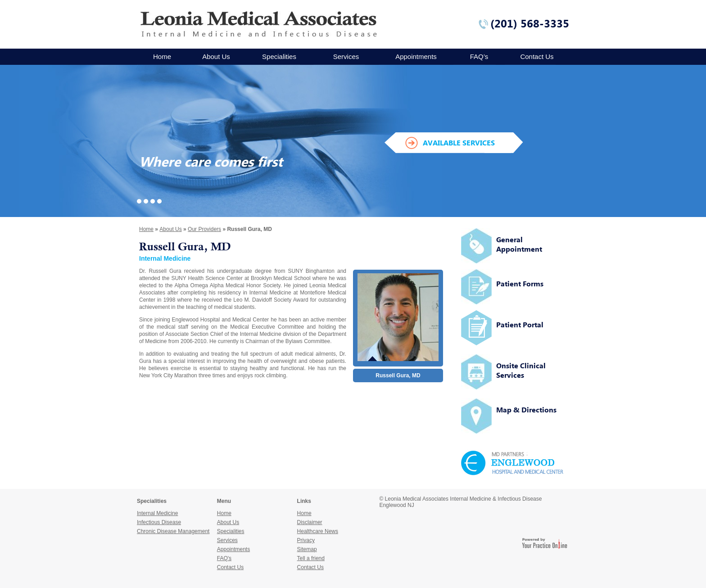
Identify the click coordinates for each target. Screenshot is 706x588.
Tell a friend (311, 558)
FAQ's (224, 558)
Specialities (279, 57)
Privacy (306, 540)
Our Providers (204, 229)
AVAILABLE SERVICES (459, 143)
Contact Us (537, 57)
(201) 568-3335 (530, 23)
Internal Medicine (270, 293)
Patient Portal (520, 325)
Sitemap (307, 549)
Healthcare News (318, 531)
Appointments (416, 57)
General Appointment (519, 244)
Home (162, 57)
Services (346, 57)
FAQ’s (479, 57)
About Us (216, 57)
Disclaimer (310, 522)
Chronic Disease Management (173, 531)
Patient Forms (520, 284)
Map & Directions (526, 410)
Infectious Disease (159, 522)
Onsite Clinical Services (521, 370)
